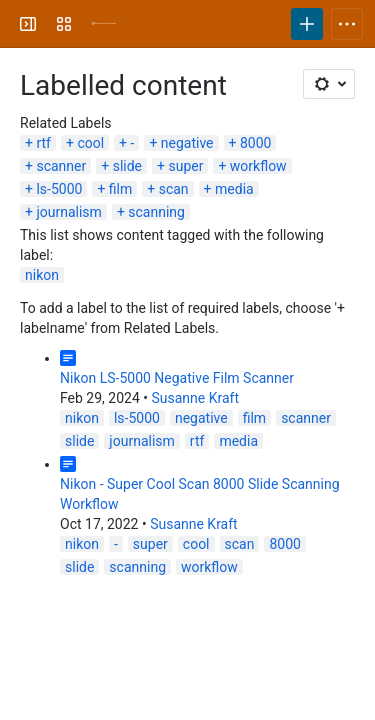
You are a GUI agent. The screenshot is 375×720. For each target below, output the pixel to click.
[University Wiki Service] (104, 24)
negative (187, 143)
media (234, 189)
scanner (61, 166)
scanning (156, 212)
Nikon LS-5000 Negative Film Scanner (177, 378)
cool (90, 143)
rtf (43, 143)
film (120, 189)
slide (127, 166)
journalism (68, 212)
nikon (42, 275)
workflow (258, 166)
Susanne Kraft (195, 398)
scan (174, 189)
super (185, 166)
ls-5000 (59, 189)
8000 (255, 143)
